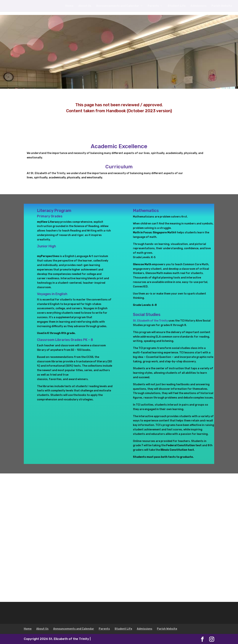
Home (69, 6)
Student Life (177, 6)
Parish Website (222, 6)
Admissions (198, 6)
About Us (85, 6)
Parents (153, 6)
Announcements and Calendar (118, 6)
